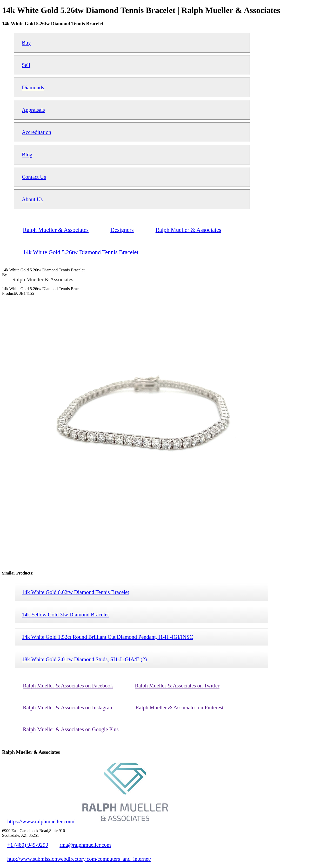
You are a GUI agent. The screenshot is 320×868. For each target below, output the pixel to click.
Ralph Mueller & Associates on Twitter (177, 685)
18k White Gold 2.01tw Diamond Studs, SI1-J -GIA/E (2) (84, 659)
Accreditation (36, 132)
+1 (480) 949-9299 (28, 845)
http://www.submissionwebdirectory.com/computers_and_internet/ (79, 859)
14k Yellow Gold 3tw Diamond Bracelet (65, 614)
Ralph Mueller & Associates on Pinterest (179, 707)
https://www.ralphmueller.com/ (41, 821)
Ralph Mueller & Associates (43, 279)
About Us (32, 199)
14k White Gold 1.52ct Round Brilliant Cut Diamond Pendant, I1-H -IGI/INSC (107, 637)
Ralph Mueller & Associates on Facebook (68, 685)
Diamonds (33, 87)
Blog (27, 154)
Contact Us (34, 177)
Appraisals (33, 110)
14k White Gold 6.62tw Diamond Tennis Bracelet (75, 592)
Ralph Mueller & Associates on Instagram (68, 707)
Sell (26, 65)
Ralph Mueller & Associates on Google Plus (71, 729)
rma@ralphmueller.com (85, 845)
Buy (26, 43)
